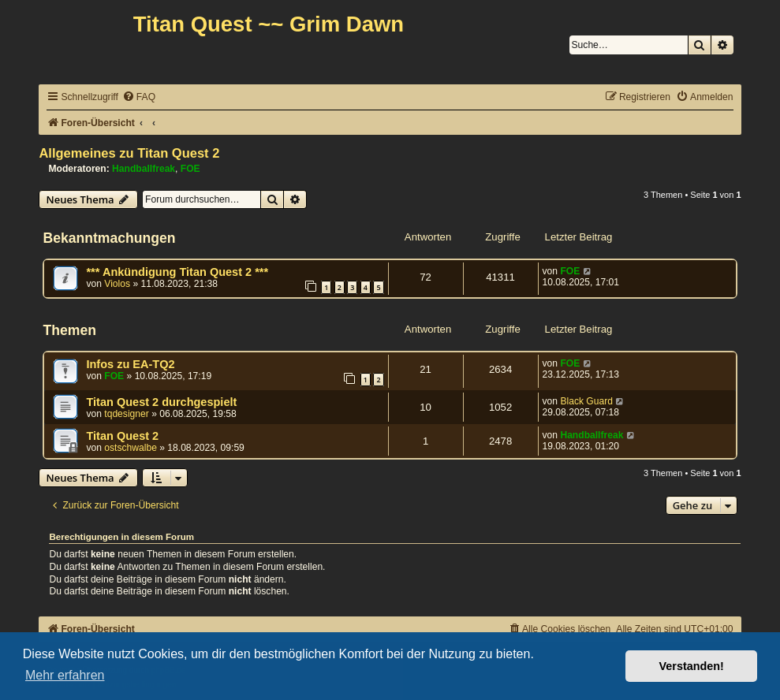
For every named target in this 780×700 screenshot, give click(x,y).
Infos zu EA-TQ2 (130, 364)
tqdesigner (126, 414)
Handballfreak (144, 169)
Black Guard (586, 401)
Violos (117, 284)
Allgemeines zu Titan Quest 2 (129, 153)
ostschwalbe (131, 448)
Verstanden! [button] (692, 666)
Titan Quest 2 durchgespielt (161, 402)
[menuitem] (139, 97)
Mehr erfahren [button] (65, 675)
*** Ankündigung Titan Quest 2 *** (177, 272)
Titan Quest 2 (122, 436)
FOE (190, 169)
